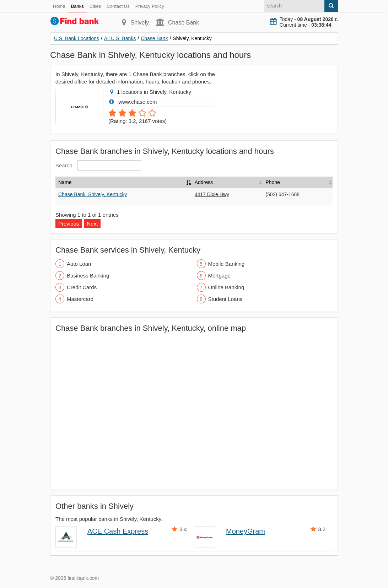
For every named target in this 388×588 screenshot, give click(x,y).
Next (92, 224)
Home (59, 6)
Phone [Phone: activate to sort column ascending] (273, 182)
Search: (98, 165)
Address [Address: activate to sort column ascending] (204, 182)
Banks (77, 6)
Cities (95, 6)
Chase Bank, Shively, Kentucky (93, 194)
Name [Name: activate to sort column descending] (65, 182)
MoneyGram (246, 531)
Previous (69, 224)
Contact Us (118, 6)
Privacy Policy (150, 6)
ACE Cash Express (118, 531)
